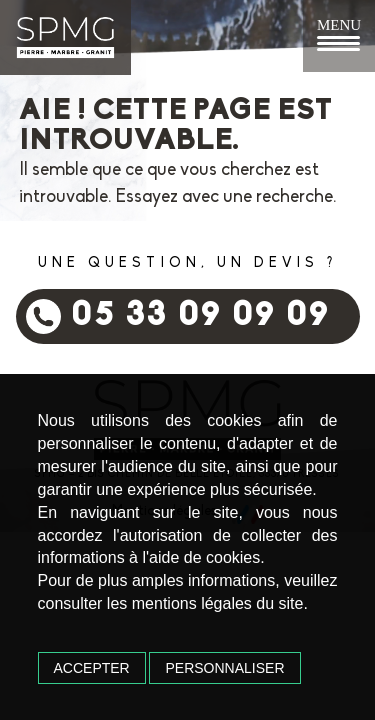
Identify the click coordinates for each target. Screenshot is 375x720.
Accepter (92, 668)
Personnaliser (224, 668)
